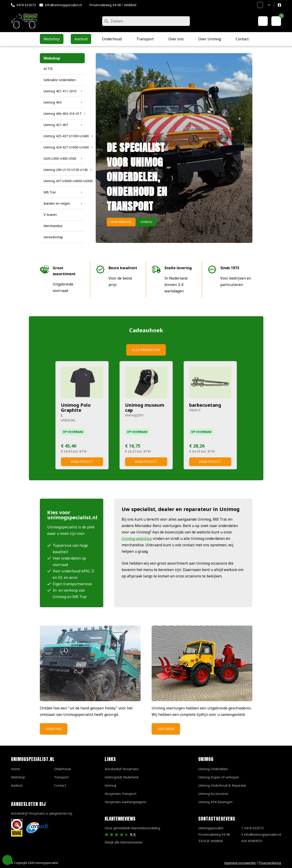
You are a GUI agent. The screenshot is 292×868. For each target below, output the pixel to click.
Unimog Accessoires (213, 794)
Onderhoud (62, 769)
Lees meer (166, 729)
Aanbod (146, 222)
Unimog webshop (137, 538)
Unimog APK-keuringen (215, 802)
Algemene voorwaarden (240, 863)
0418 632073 (26, 5)
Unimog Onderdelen (213, 769)
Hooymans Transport (121, 794)
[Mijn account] (263, 21)
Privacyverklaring (270, 863)
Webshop (18, 777)
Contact (60, 785)
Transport (61, 777)
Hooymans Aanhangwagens (126, 802)
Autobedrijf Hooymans (122, 769)
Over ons (54, 729)
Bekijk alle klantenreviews (124, 842)
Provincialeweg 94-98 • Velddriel (113, 5)
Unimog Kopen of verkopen (219, 777)
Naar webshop (121, 222)
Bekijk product (82, 462)
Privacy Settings (7, 860)
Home (16, 769)
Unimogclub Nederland (121, 777)
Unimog (110, 785)
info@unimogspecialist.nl (63, 5)
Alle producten (146, 350)
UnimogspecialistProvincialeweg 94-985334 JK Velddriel (214, 834)
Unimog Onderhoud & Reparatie (222, 785)
